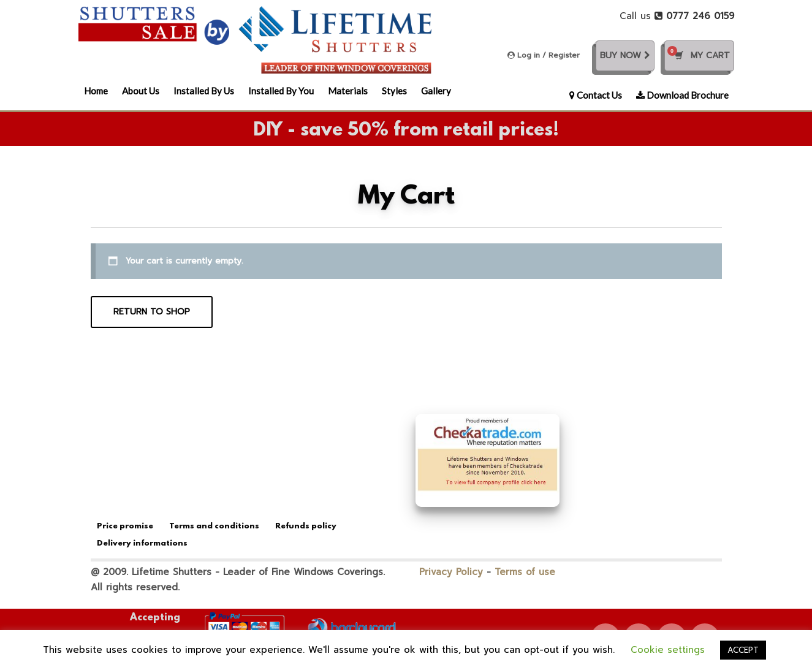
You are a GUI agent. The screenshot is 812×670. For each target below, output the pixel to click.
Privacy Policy (451, 572)
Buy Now (625, 55)
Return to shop (152, 312)
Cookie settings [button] (668, 650)
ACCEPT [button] (743, 650)
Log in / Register (544, 55)
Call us (677, 16)
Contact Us (596, 95)
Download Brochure (682, 95)
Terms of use (525, 572)
